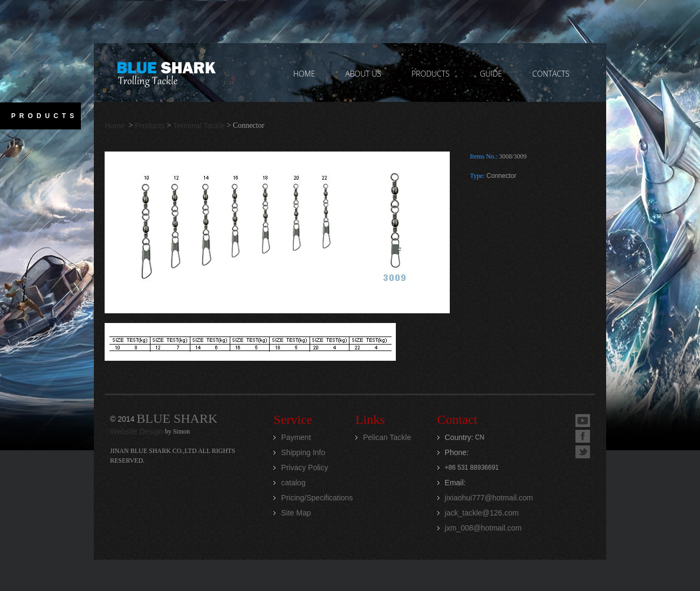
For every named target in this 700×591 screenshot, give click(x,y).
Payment (296, 437)
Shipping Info (303, 452)
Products (150, 126)
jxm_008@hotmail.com (483, 528)
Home (116, 126)
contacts (551, 74)
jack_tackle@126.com (482, 513)
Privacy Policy (304, 468)
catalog (293, 483)
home (304, 74)
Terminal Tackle (199, 126)
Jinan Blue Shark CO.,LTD (166, 73)
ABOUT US (363, 74)
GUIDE (491, 74)
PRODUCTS (431, 74)
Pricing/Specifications (317, 498)
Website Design (138, 431)
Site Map (296, 513)
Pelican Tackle (387, 437)
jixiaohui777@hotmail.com (489, 498)
